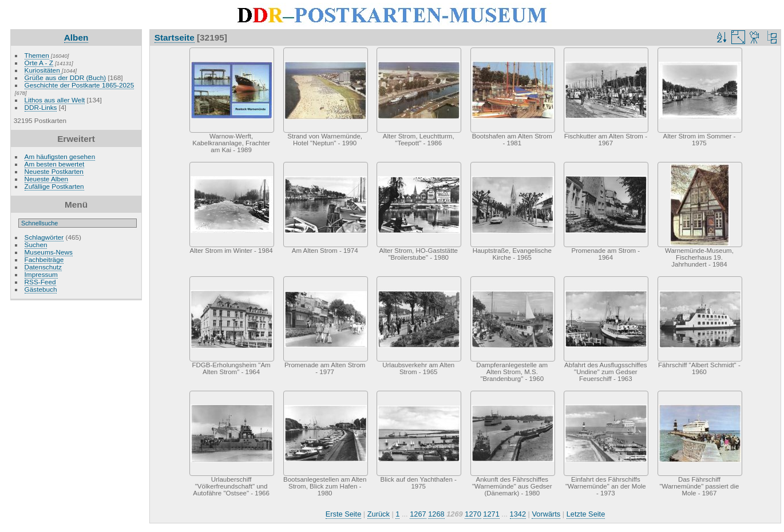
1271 (491, 514)
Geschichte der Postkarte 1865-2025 (80, 85)
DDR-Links (41, 107)
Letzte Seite (586, 514)
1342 (518, 514)
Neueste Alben (47, 179)
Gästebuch (41, 289)
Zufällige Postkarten (54, 186)
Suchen (36, 245)
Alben (76, 37)
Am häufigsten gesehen (60, 156)
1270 (473, 514)
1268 (436, 514)
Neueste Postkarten (54, 171)
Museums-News (49, 252)
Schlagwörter (44, 237)
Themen (37, 55)
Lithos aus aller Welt (55, 100)
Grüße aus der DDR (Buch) (66, 78)
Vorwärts (546, 514)
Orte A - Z (39, 63)
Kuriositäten (43, 70)
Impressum (41, 274)
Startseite (175, 37)
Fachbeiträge (44, 259)
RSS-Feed (40, 282)
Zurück (379, 514)
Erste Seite (344, 514)
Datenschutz (43, 267)
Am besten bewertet (55, 164)
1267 (418, 514)
